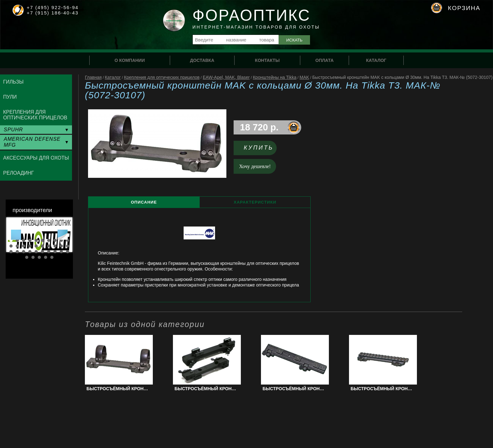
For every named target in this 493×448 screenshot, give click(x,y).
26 (42, 252)
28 (55, 252)
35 (52, 257)
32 (33, 257)
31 (27, 257)
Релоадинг (19, 173)
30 (68, 252)
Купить (259, 148)
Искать (294, 40)
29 (61, 252)
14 (30, 246)
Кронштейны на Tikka (275, 77)
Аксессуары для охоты (36, 158)
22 (17, 252)
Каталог (113, 77)
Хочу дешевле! (255, 166)
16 (42, 246)
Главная (93, 77)
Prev (16, 235)
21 (11, 252)
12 (17, 246)
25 (36, 252)
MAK (304, 77)
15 (36, 246)
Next (63, 235)
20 (68, 246)
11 (11, 246)
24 (30, 252)
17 (49, 246)
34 (46, 257)
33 (39, 257)
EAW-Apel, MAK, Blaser (226, 77)
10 (68, 240)
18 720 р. (259, 127)
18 (55, 246)
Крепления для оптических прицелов (162, 77)
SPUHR (13, 130)
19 (61, 246)
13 (24, 246)
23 (24, 252)
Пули (10, 97)
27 (49, 252)
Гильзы (13, 82)
